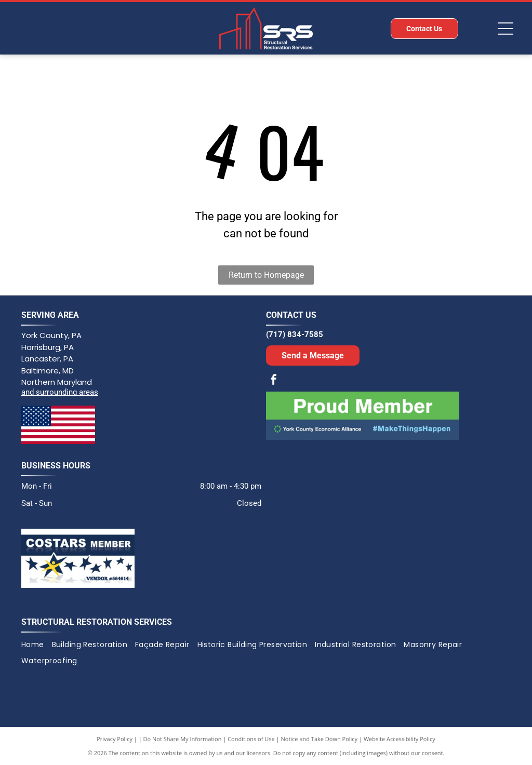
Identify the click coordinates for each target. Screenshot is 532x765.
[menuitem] (37, 645)
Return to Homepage (266, 275)
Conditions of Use (251, 739)
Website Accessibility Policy (400, 739)
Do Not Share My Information (183, 739)
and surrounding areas (60, 392)
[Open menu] (506, 29)
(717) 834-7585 (295, 334)
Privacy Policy (115, 739)
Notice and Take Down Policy (320, 739)
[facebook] (274, 381)
